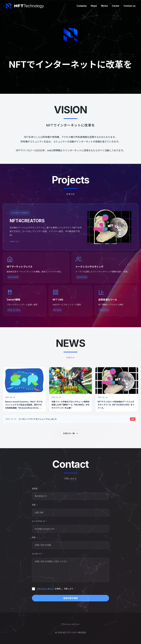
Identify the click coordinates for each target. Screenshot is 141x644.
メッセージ (38, 554)
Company (82, 6)
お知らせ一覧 (70, 433)
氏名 (35, 505)
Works (104, 6)
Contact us (130, 6)
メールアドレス (39, 521)
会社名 (35, 488)
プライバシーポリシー (46, 589)
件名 (35, 537)
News (94, 6)
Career (116, 6)
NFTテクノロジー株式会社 (74, 632)
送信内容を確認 (71, 598)
